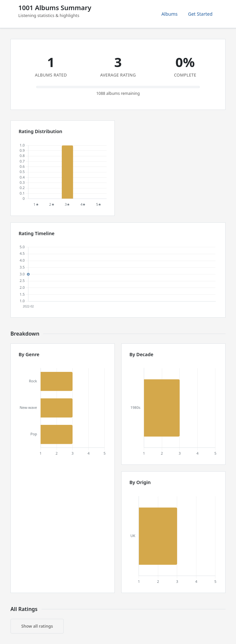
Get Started (200, 14)
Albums (170, 14)
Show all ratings (37, 626)
